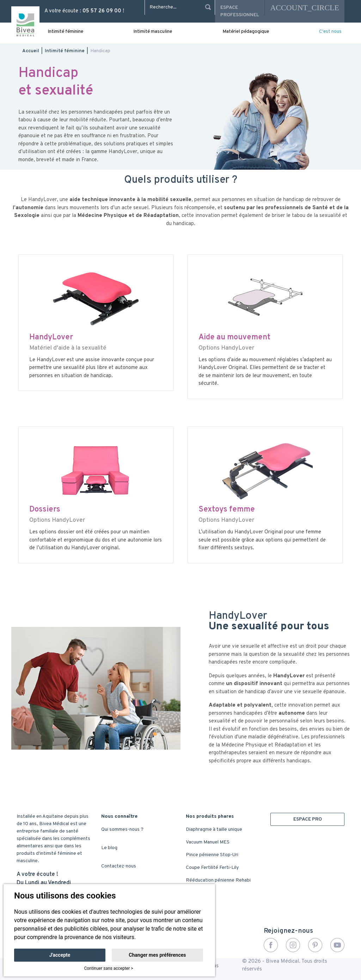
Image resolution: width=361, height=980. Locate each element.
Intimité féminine (65, 32)
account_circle (305, 8)
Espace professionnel (240, 11)
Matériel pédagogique (246, 32)
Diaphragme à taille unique (214, 830)
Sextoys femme (227, 510)
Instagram (293, 945)
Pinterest (315, 945)
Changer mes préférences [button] (157, 955)
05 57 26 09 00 (102, 11)
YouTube (337, 945)
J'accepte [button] (60, 955)
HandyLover (51, 337)
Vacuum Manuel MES (208, 842)
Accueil (31, 51)
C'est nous (330, 32)
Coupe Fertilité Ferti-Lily (212, 868)
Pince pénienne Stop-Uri (212, 855)
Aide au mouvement (234, 337)
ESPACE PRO (308, 819)
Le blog (109, 848)
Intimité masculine (153, 32)
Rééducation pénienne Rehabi (218, 880)
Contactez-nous (119, 866)
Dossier (43, 510)
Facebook (271, 945)
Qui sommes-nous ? (122, 830)
